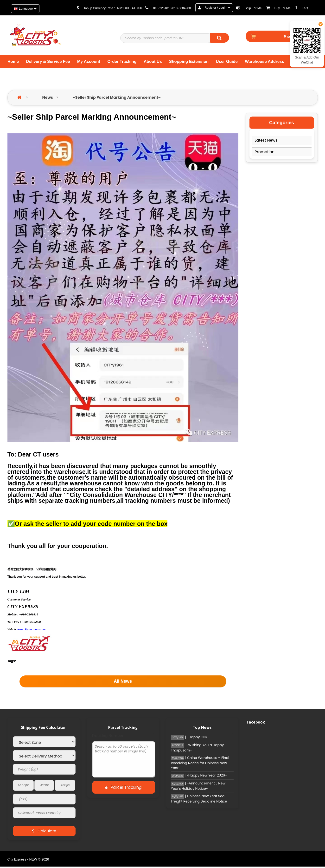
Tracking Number (108, 737)
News (48, 99)
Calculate (44, 832)
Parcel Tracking (123, 789)
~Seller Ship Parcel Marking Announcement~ (117, 99)
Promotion (265, 153)
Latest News (266, 141)
